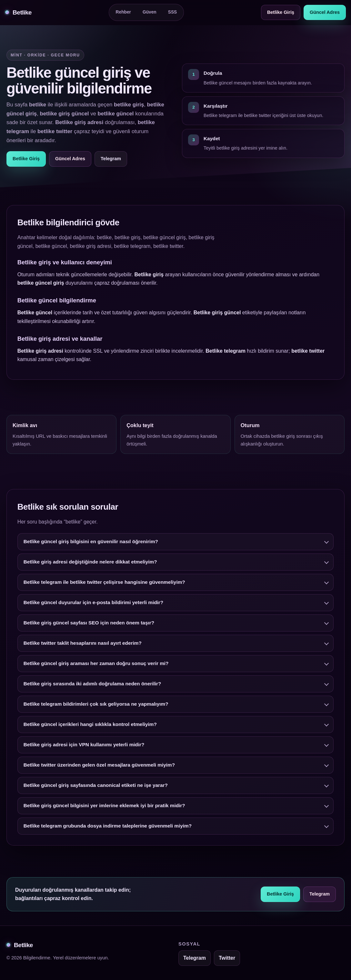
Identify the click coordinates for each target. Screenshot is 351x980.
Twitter (227, 958)
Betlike (18, 12)
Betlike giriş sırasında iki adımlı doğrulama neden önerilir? (92, 685)
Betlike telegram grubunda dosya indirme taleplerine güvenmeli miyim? (108, 827)
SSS (173, 12)
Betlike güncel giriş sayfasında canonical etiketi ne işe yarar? (96, 786)
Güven (150, 12)
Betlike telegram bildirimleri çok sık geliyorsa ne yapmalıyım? (96, 705)
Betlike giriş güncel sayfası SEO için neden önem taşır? (89, 624)
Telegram (111, 159)
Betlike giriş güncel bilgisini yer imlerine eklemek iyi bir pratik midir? (104, 807)
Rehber (123, 12)
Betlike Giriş (281, 12)
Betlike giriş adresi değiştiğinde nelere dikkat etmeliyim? (90, 563)
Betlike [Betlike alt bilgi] (20, 945)
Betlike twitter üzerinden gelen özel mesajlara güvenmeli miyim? (99, 766)
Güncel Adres (325, 12)
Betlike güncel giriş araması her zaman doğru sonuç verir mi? (96, 665)
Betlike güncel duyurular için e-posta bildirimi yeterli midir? (94, 604)
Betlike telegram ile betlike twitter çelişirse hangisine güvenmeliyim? (104, 583)
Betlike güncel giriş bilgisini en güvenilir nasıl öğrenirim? (91, 543)
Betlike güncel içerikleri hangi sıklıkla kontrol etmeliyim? (90, 725)
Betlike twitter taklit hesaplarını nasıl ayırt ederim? (83, 644)
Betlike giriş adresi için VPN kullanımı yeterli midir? (84, 746)
